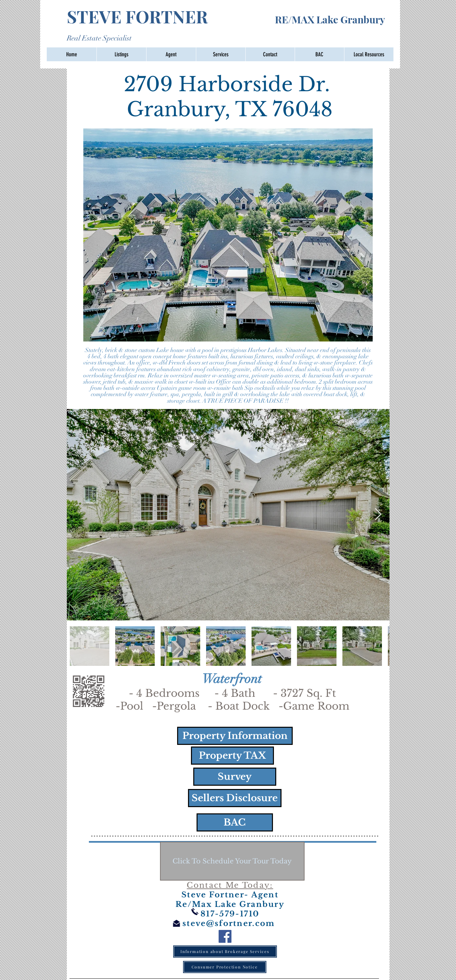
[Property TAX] (232, 756)
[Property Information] (235, 736)
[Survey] (235, 777)
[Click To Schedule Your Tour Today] (232, 861)
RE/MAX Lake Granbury (330, 19)
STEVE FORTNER (171, 16)
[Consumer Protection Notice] (225, 967)
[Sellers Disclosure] (235, 798)
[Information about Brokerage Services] (225, 952)
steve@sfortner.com (228, 923)
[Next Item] (378, 515)
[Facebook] (225, 936)
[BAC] (235, 822)
